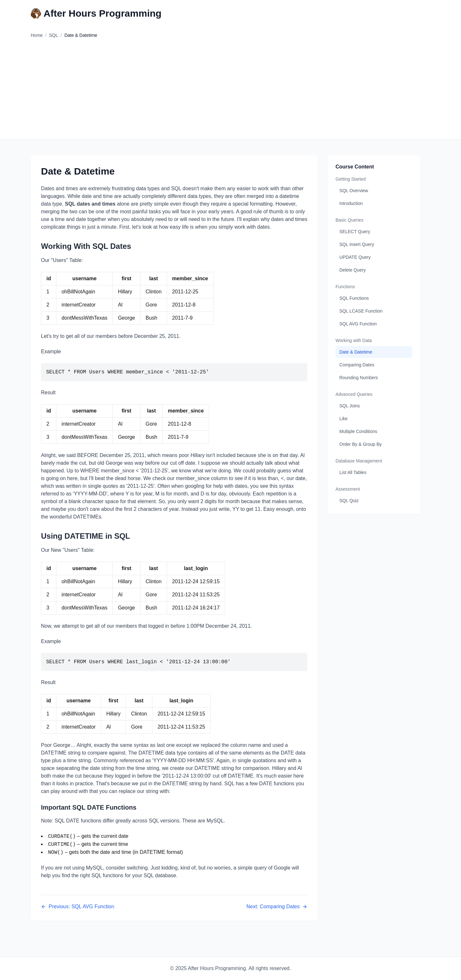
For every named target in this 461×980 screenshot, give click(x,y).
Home (37, 35)
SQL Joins (350, 406)
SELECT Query (355, 232)
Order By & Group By (360, 444)
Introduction (351, 203)
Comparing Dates (357, 365)
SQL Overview (354, 191)
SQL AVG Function (358, 324)
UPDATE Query (355, 257)
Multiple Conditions (358, 431)
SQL (53, 35)
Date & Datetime (356, 352)
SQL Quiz (349, 501)
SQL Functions (354, 298)
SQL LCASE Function (361, 311)
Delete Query (352, 270)
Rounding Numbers (359, 378)
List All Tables (353, 472)
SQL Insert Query (357, 244)
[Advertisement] (230, 92)
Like (344, 419)
